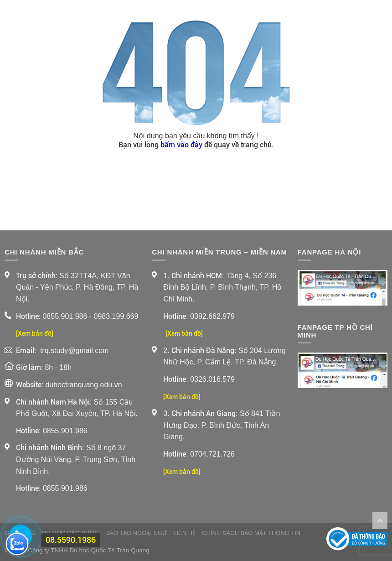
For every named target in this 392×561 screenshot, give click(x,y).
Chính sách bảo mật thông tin (251, 533)
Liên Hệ (184, 533)
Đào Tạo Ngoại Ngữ (136, 533)
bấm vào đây (181, 145)
